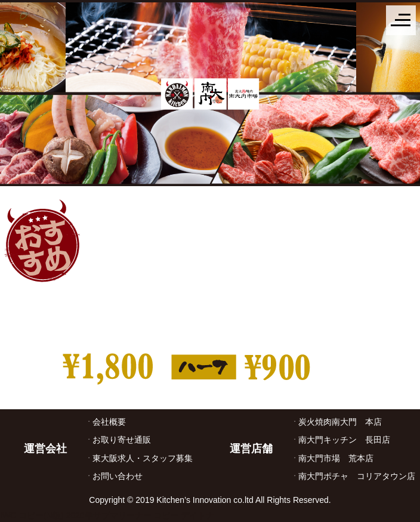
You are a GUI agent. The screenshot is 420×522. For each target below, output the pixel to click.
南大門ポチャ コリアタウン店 (357, 476)
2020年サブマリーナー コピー (122, 515)
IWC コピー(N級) (32, 515)
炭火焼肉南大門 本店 (340, 422)
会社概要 (109, 422)
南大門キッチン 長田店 (344, 440)
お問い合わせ (118, 476)
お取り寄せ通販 (122, 440)
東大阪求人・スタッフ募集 (143, 458)
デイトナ (197, 515)
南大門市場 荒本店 (336, 458)
